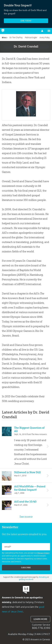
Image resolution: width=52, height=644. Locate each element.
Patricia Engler (31, 38)
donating (43, 577)
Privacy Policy (43, 553)
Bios (4, 38)
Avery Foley (45, 38)
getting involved (26, 579)
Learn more (40, 619)
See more (26, 517)
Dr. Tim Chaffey (16, 38)
